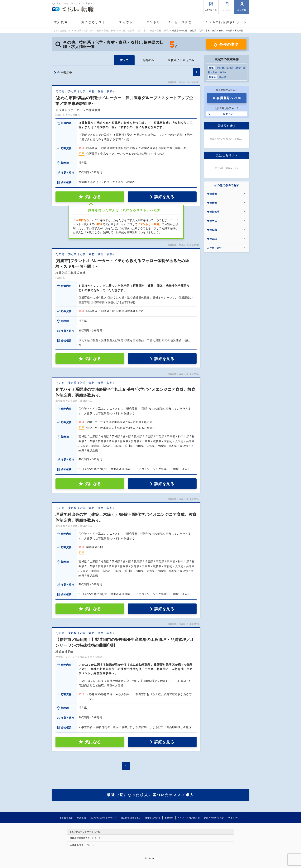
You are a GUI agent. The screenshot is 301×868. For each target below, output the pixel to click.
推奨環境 (169, 818)
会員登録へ (229, 98)
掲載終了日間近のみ (181, 60)
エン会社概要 (66, 818)
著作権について (153, 818)
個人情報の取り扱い (131, 818)
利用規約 (81, 818)
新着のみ (148, 60)
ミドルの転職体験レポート (226, 22)
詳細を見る (164, 197)
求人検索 (61, 22)
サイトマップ (235, 818)
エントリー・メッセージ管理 (169, 22)
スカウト (126, 22)
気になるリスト (93, 22)
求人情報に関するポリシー (103, 818)
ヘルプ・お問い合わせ (189, 818)
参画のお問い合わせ (214, 818)
